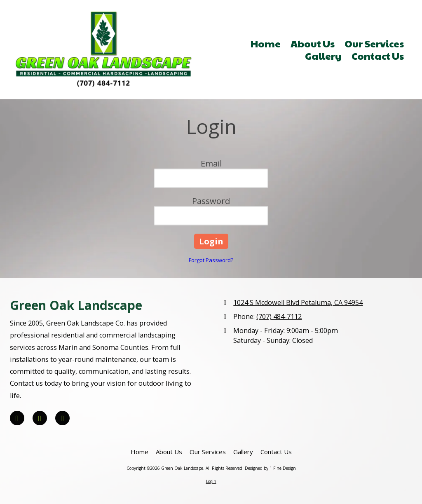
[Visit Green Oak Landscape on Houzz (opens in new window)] (62, 418)
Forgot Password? (211, 260)
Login (211, 481)
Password (211, 201)
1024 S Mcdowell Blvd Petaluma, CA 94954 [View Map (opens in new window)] (298, 302)
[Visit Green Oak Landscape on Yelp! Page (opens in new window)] (40, 418)
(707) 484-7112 (279, 316)
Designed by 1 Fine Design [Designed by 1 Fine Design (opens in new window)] (270, 468)
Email (211, 163)
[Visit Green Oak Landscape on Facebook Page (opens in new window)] (17, 418)
